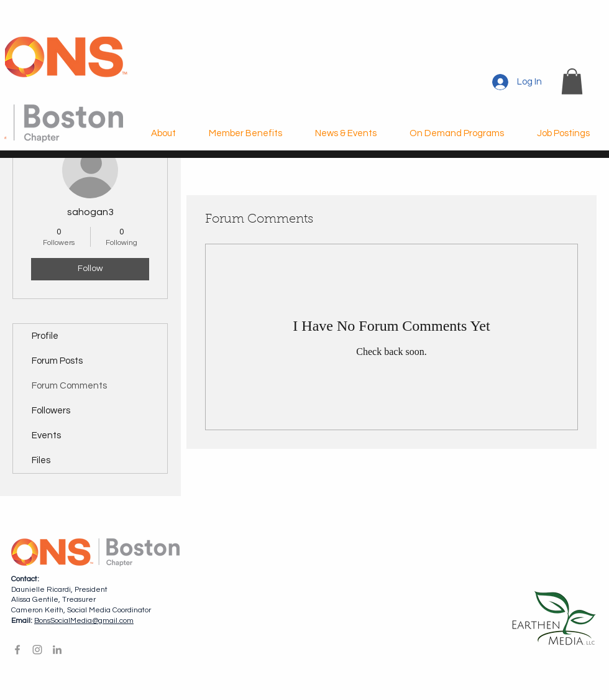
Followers (51, 411)
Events (46, 435)
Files (41, 460)
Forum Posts (57, 361)
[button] (572, 81)
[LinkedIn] (57, 650)
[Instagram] (37, 650)
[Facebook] (17, 650)
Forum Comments (69, 386)
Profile (45, 336)
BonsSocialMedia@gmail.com (84, 621)
